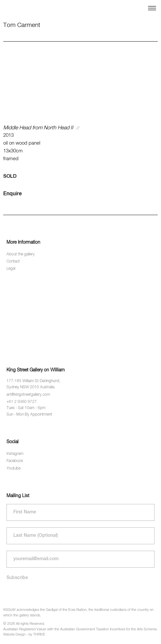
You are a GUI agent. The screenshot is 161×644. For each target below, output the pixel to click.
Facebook (15, 461)
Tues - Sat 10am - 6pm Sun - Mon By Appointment (29, 411)
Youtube (13, 469)
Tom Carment (22, 25)
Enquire (13, 194)
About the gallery (21, 254)
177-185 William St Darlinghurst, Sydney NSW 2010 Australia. (34, 384)
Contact (13, 262)
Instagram (15, 454)
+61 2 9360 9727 (22, 402)
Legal (11, 269)
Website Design (14, 635)
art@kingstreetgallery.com (28, 395)
